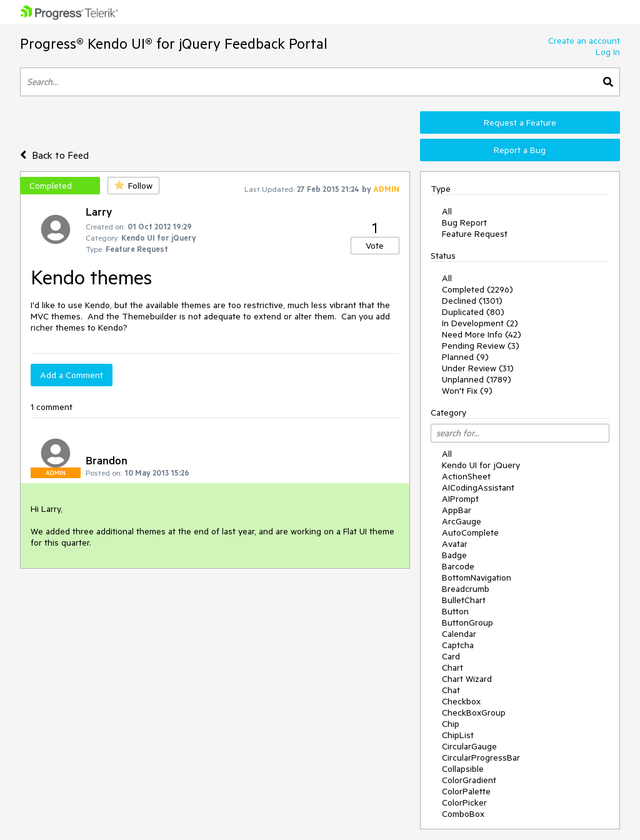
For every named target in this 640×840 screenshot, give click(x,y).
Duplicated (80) (473, 312)
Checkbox (461, 701)
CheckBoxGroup (474, 712)
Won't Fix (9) (467, 391)
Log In (608, 52)
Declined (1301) (472, 301)
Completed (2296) (477, 289)
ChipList (458, 735)
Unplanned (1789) (477, 379)
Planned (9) (465, 357)
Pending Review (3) (481, 346)
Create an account (584, 41)
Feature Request (475, 234)
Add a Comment (72, 375)
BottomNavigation (477, 577)
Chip (451, 724)
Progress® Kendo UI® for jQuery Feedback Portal (174, 43)
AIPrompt (460, 499)
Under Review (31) (478, 368)
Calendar (459, 634)
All (447, 211)
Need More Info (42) (482, 334)
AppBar (457, 510)
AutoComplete (470, 532)
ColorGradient (469, 780)
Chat (451, 690)
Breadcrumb (466, 589)
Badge (454, 555)
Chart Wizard (467, 679)
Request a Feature (520, 122)
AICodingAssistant (478, 487)
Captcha (458, 645)
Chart (452, 667)
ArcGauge (462, 521)
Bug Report (464, 222)
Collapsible (463, 769)
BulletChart (464, 600)
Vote (375, 246)
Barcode (458, 566)
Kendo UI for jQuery (481, 465)
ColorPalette (466, 791)
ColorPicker (464, 802)
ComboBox (463, 814)
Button (455, 611)
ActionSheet (466, 476)
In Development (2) (480, 323)
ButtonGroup (467, 622)
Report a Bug (520, 150)
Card (451, 656)
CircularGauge (469, 746)
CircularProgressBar (481, 757)
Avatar (455, 544)
